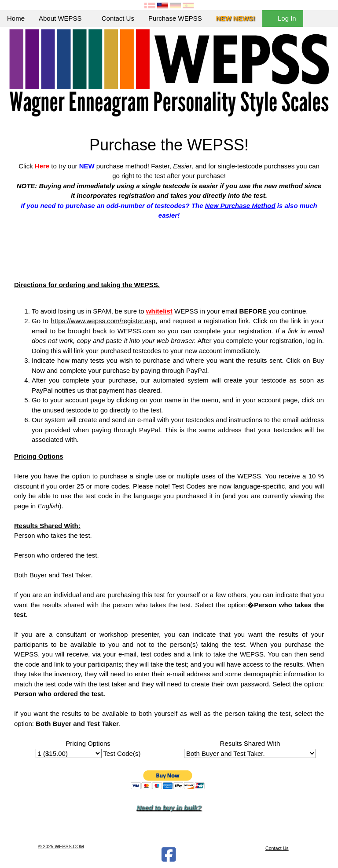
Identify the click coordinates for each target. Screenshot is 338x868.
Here (42, 166)
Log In (283, 18)
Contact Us (118, 18)
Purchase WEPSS (175, 18)
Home (16, 18)
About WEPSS (63, 18)
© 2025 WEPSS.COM (61, 846)
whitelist (159, 311)
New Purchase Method (240, 206)
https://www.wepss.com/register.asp (103, 321)
